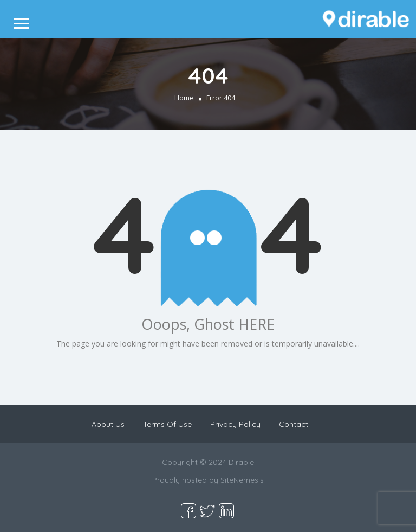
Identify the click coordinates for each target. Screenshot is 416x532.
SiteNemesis (242, 480)
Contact (294, 424)
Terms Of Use (167, 424)
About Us (108, 424)
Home (184, 97)
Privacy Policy (235, 424)
